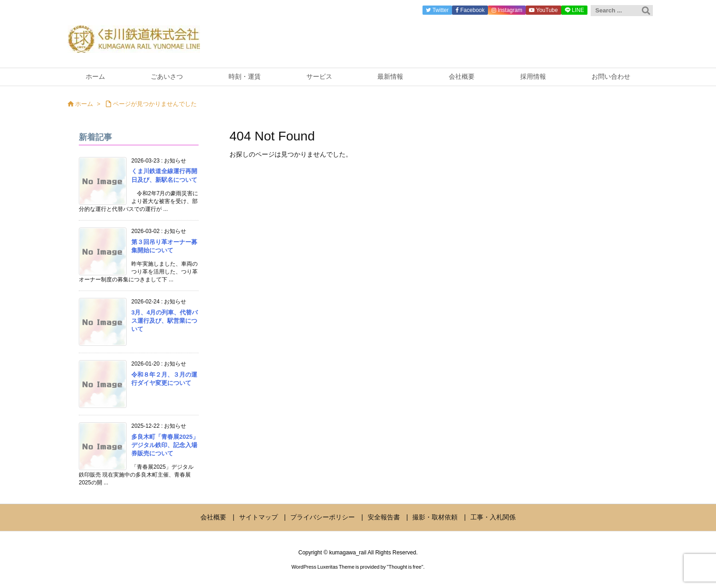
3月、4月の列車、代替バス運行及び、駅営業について (164, 321)
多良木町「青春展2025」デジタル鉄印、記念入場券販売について (165, 445)
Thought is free (405, 567)
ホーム (84, 104)
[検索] (646, 11)
